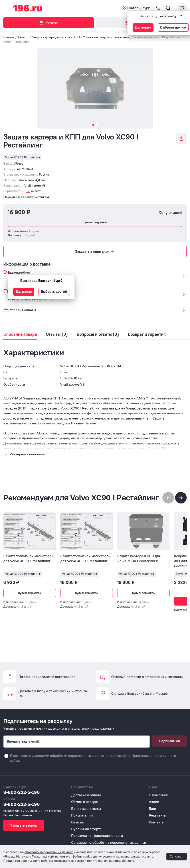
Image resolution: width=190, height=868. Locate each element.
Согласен (177, 857)
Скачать (36, 191)
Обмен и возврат (85, 802)
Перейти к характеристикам (26, 197)
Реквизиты (158, 815)
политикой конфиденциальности (135, 756)
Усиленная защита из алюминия (106, 37)
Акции (154, 802)
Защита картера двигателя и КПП (56, 37)
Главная (9, 37)
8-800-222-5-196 (22, 792)
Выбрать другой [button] (173, 27)
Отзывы (77, 822)
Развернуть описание (27, 454)
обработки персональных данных (77, 756)
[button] (181, 498)
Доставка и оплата (86, 795)
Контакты (157, 822)
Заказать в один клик (95, 252)
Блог (153, 809)
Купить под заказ (95, 222)
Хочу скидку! (170, 213)
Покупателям (82, 815)
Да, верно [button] (143, 27)
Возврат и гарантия (147, 334)
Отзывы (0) (57, 334)
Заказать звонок (24, 825)
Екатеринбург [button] (138, 8)
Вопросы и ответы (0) (98, 334)
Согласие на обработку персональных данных (109, 842)
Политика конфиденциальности (97, 836)
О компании (159, 795)
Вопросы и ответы (86, 809)
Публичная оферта (86, 829)
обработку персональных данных (49, 852)
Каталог (49, 23)
